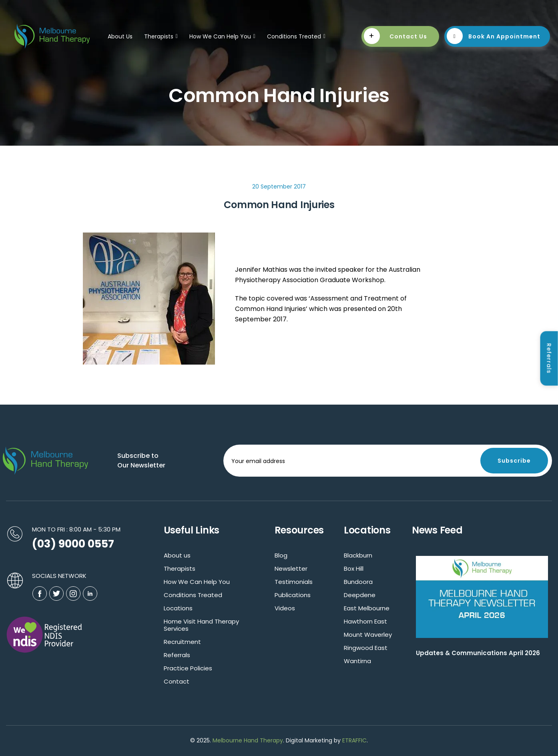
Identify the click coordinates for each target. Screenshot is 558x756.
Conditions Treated (296, 36)
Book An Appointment (494, 36)
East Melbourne (367, 608)
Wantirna (357, 661)
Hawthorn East (365, 621)
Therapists (161, 36)
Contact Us (396, 36)
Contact (177, 681)
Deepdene (360, 595)
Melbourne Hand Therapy (248, 740)
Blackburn (358, 555)
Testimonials (294, 582)
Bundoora (358, 582)
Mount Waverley (368, 635)
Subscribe (514, 461)
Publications (293, 595)
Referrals (177, 655)
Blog (281, 555)
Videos (285, 608)
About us (177, 555)
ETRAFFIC (354, 740)
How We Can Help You (222, 36)
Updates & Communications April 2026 (478, 653)
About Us (120, 36)
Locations (178, 608)
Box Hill (354, 569)
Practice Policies (188, 668)
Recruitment (182, 642)
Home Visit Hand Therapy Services (201, 625)
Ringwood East (366, 648)
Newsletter (291, 569)
